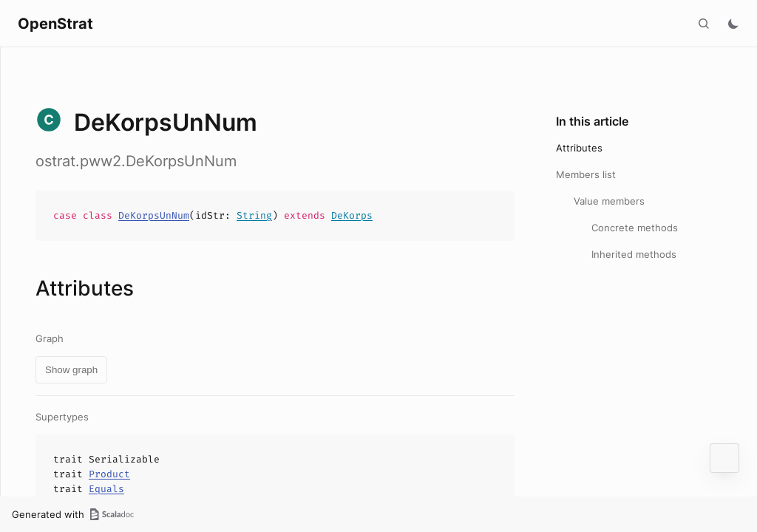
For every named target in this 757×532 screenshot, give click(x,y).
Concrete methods (635, 228)
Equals (106, 489)
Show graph (71, 370)
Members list (586, 174)
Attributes (579, 148)
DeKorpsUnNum (154, 215)
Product (109, 474)
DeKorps (352, 215)
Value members (609, 201)
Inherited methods (634, 254)
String (254, 215)
